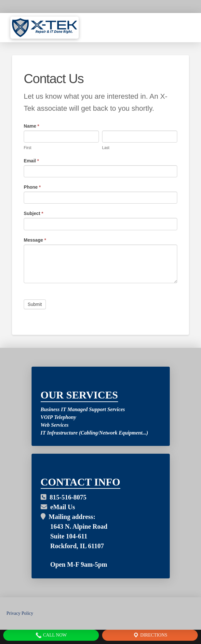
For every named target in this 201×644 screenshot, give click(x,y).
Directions (150, 635)
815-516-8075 (64, 497)
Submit (35, 304)
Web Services (55, 425)
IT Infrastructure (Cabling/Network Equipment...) (94, 433)
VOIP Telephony (58, 417)
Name (31, 126)
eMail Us (58, 507)
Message (35, 240)
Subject (33, 213)
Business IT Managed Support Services (83, 409)
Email (31, 161)
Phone (32, 187)
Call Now (51, 635)
